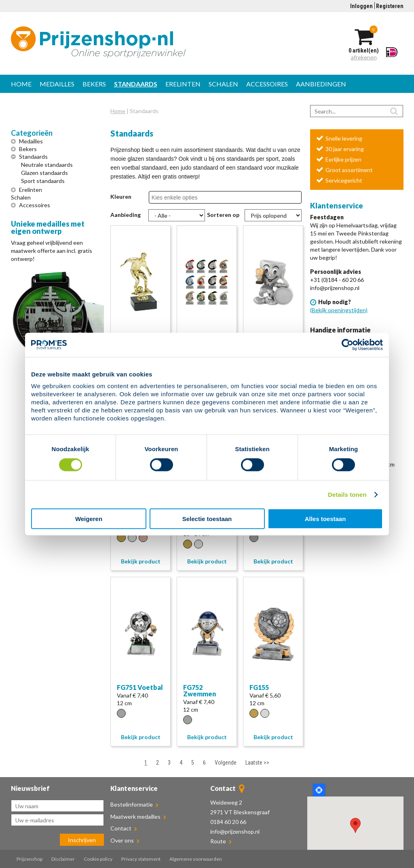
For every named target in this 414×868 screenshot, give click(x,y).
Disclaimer (63, 859)
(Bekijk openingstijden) (339, 310)
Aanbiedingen (321, 84)
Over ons (125, 840)
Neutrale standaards (47, 165)
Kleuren (121, 197)
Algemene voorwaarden (196, 859)
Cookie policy (98, 859)
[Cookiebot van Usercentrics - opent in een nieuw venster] (347, 345)
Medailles (57, 84)
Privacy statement (141, 859)
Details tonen (347, 494)
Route (218, 841)
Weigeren (89, 519)
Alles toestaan (325, 519)
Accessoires (267, 84)
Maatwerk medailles (138, 817)
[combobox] (180, 197)
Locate (319, 790)
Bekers (94, 84)
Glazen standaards (44, 173)
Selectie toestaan (207, 519)
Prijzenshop (30, 859)
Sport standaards (43, 181)
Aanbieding (126, 215)
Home (21, 84)
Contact (124, 828)
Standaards (136, 84)
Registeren (390, 6)
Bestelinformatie (134, 804)
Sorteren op (223, 215)
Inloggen (361, 6)
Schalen (223, 84)
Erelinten (183, 84)
